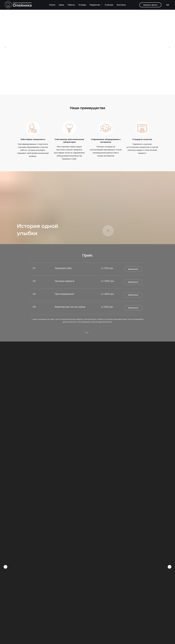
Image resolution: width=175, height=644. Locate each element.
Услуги (52, 5)
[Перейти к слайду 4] (91, 91)
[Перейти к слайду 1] (84, 91)
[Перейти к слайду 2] (86, 91)
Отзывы (82, 5)
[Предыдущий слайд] (5, 47)
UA (168, 5)
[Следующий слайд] (170, 47)
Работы (71, 5)
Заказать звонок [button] (150, 5)
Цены (61, 5)
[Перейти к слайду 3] (89, 91)
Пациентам (95, 5)
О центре (109, 5)
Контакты (121, 5)
